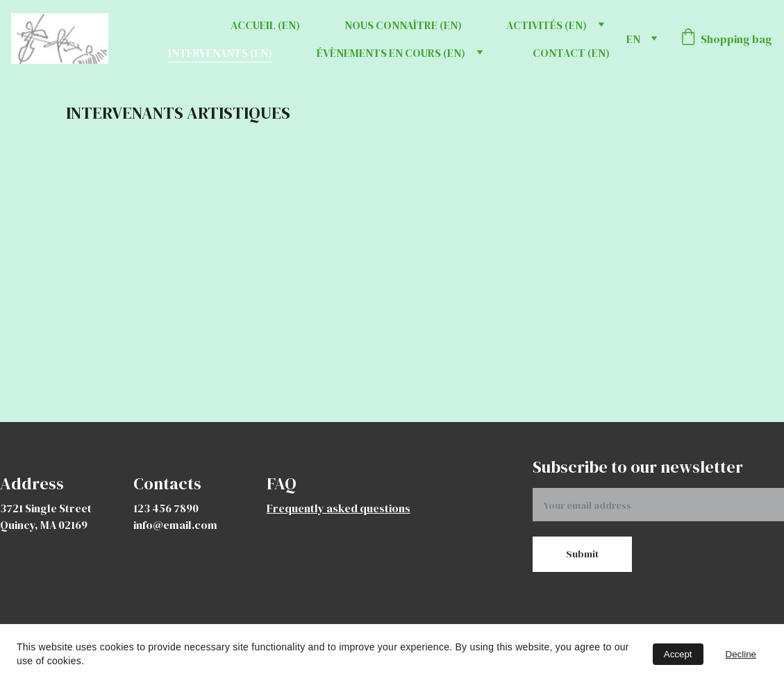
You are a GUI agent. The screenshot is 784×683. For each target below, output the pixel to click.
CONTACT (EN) (571, 53)
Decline (741, 654)
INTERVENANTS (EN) (220, 53)
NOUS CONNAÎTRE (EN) (403, 25)
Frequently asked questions (339, 508)
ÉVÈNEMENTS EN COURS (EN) (391, 53)
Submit (582, 554)
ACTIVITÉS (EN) (547, 25)
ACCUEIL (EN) (265, 25)
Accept (678, 654)
